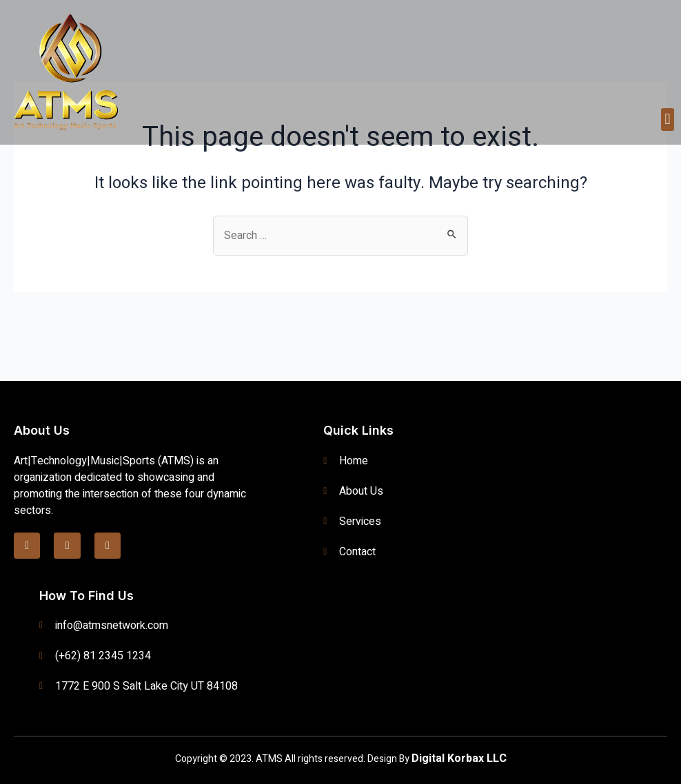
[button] (668, 120)
